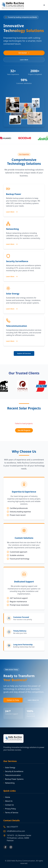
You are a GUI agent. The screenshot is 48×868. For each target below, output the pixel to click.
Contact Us (9, 805)
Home (7, 797)
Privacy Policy (10, 809)
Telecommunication (12, 775)
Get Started (24, 53)
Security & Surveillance (13, 771)
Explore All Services (24, 353)
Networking (9, 783)
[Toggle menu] (44, 5)
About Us (8, 801)
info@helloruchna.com (16, 831)
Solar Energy (9, 768)
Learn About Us (33, 700)
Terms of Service (11, 813)
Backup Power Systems (13, 779)
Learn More (24, 60)
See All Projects (24, 430)
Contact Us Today (13, 700)
